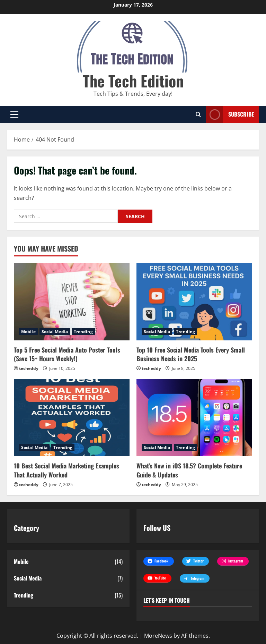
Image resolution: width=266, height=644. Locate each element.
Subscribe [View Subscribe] (230, 114)
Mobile (28, 332)
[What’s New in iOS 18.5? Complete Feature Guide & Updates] (194, 418)
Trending (83, 332)
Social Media (55, 332)
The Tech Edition (133, 81)
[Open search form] (198, 114)
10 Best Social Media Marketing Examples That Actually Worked (66, 470)
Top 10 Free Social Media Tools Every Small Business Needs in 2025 (191, 354)
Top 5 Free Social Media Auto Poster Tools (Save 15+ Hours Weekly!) (67, 354)
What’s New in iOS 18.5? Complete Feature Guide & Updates (189, 470)
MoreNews (158, 636)
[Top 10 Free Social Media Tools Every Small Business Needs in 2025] (194, 302)
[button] (14, 114)
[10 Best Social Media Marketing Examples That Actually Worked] (72, 418)
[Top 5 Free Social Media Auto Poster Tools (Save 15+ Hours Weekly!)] (72, 302)
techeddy (29, 368)
